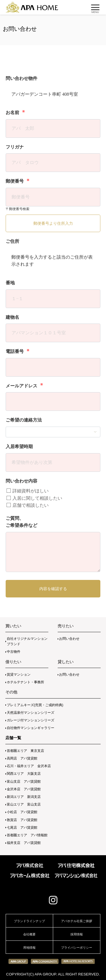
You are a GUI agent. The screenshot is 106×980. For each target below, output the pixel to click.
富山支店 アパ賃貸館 (24, 782)
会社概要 (29, 934)
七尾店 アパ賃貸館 (22, 828)
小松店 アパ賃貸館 (22, 812)
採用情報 (77, 934)
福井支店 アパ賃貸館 (24, 843)
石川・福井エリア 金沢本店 (29, 766)
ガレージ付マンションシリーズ (31, 720)
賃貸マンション (19, 675)
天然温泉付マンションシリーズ (31, 713)
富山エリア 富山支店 (24, 804)
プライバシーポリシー (77, 948)
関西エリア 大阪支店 (24, 774)
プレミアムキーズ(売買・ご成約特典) (35, 705)
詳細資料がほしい (28, 491)
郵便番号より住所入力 (53, 223)
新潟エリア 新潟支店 (24, 797)
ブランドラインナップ (29, 921)
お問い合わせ (69, 639)
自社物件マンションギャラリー (31, 728)
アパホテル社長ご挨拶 (77, 921)
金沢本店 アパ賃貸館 (24, 789)
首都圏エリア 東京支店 (25, 751)
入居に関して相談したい (34, 498)
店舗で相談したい (28, 505)
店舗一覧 (13, 738)
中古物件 (14, 652)
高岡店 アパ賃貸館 (22, 758)
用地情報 (29, 948)
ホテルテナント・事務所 (25, 682)
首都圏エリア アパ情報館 (27, 835)
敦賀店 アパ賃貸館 (22, 820)
